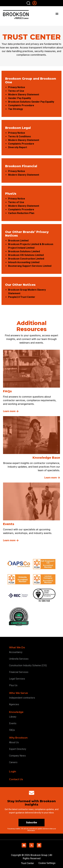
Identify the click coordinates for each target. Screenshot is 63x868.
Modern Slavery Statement (24, 95)
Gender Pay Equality (20, 98)
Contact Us (16, 779)
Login (13, 772)
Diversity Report (18, 147)
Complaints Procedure (21, 105)
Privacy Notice (17, 87)
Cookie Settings (47, 863)
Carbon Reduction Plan (22, 213)
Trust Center (27, 863)
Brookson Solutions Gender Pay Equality (31, 102)
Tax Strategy (16, 109)
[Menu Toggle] (57, 14)
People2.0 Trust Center (22, 297)
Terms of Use (16, 91)
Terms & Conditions (20, 136)
